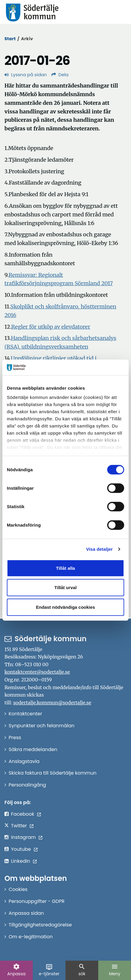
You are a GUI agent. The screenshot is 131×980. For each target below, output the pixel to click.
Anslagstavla (24, 761)
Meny (115, 970)
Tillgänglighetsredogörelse (40, 925)
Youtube (21, 849)
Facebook (23, 814)
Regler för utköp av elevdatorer (51, 327)
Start (10, 39)
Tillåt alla (65, 568)
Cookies (18, 889)
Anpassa (16, 970)
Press (15, 738)
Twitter (19, 826)
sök (82, 970)
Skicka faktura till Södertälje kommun (53, 773)
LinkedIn (21, 861)
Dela (60, 75)
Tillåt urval (66, 587)
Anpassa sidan (26, 913)
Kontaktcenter (25, 714)
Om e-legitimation (31, 937)
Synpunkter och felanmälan (42, 726)
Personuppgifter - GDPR (37, 901)
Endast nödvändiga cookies (65, 607)
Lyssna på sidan (26, 75)
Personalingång (27, 785)
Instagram (23, 837)
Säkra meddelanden (33, 749)
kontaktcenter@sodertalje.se (37, 672)
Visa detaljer (99, 549)
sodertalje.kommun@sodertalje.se (52, 703)
